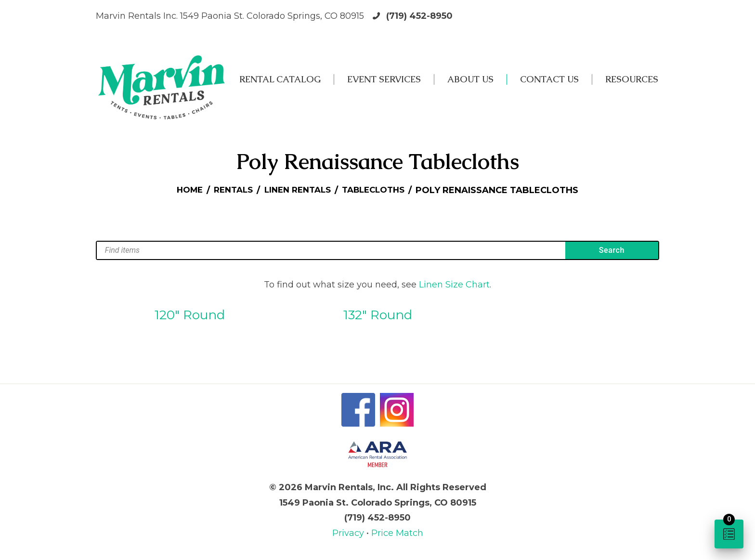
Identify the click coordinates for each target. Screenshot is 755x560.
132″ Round (378, 315)
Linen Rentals (297, 190)
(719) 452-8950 (419, 16)
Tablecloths (378, 190)
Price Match (397, 533)
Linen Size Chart (454, 285)
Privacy (349, 533)
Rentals (229, 190)
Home (183, 190)
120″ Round (190, 315)
